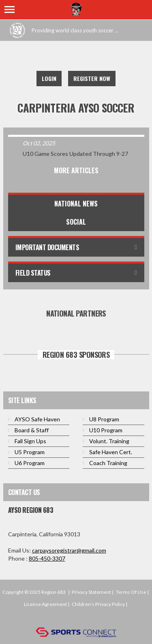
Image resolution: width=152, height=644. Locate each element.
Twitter (74, 57)
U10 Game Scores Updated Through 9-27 (75, 154)
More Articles (76, 170)
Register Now (92, 78)
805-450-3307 (47, 558)
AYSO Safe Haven (37, 419)
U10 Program (106, 430)
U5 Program (30, 452)
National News (76, 204)
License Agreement (45, 604)
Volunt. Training (109, 441)
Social (76, 222)
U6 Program (30, 463)
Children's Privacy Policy (98, 604)
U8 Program (104, 419)
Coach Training (108, 463)
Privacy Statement (91, 592)
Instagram (92, 57)
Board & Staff (32, 430)
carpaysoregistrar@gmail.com (69, 550)
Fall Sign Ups (30, 441)
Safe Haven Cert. (111, 452)
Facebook (56, 57)
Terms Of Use (131, 592)
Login (49, 78)
